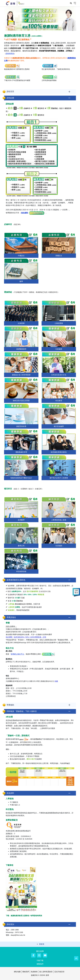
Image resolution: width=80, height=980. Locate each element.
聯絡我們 (26, 972)
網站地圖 (17, 972)
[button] (40, 92)
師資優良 (11, 610)
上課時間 (11, 607)
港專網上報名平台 (17, 654)
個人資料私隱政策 (46, 972)
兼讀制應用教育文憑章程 (20, 916)
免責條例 (34, 972)
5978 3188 (31, 643)
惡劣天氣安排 (59, 972)
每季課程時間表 (36, 916)
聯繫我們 (40, 964)
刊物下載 (40, 960)
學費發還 (41, 595)
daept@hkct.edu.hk (18, 935)
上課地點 (11, 604)
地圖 (56, 681)
